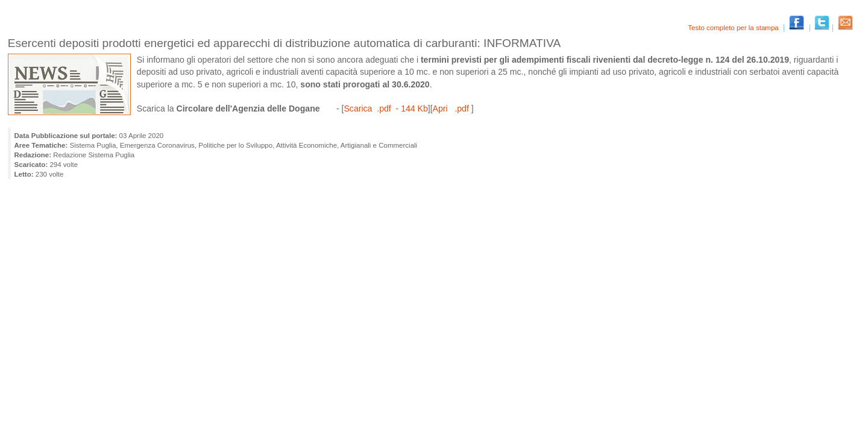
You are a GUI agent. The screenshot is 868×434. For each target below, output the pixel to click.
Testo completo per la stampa (734, 28)
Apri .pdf (452, 108)
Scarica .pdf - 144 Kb (385, 108)
